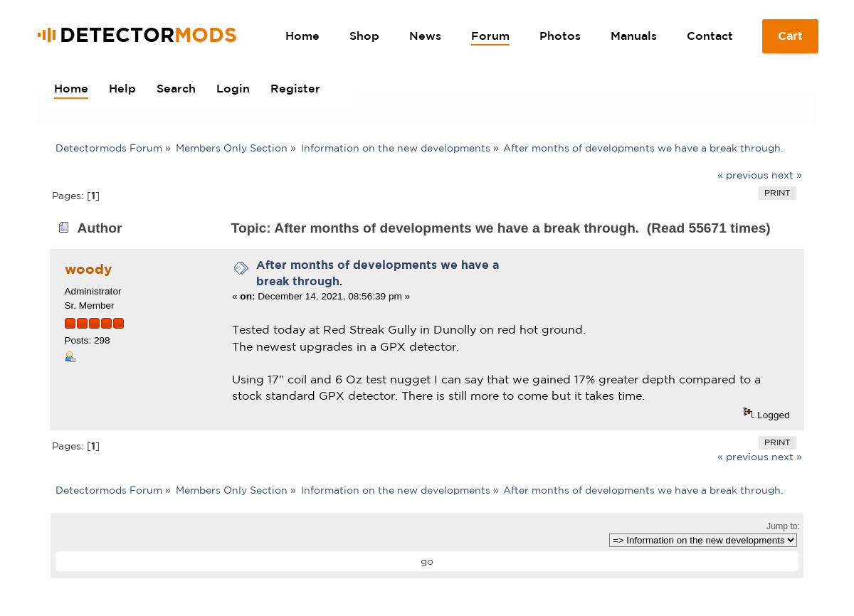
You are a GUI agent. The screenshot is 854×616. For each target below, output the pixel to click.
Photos (560, 36)
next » (787, 175)
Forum (490, 36)
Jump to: (783, 526)
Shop (364, 36)
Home (302, 36)
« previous (743, 175)
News (425, 36)
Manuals (634, 36)
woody (88, 269)
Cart (791, 41)
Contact (710, 36)
